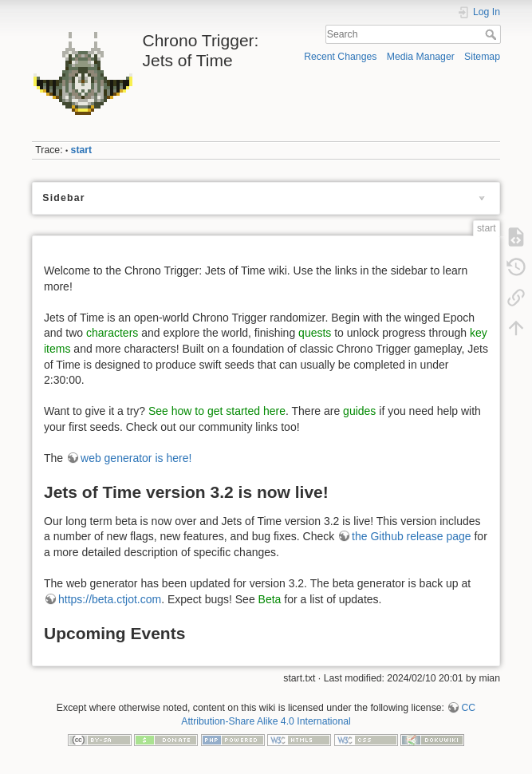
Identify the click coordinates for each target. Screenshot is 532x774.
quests (315, 333)
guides (359, 411)
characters (112, 333)
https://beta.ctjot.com (110, 599)
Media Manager (421, 57)
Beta (270, 599)
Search (493, 34)
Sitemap (482, 57)
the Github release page (411, 536)
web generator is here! (136, 458)
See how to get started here (217, 411)
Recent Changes (340, 57)
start (82, 150)
